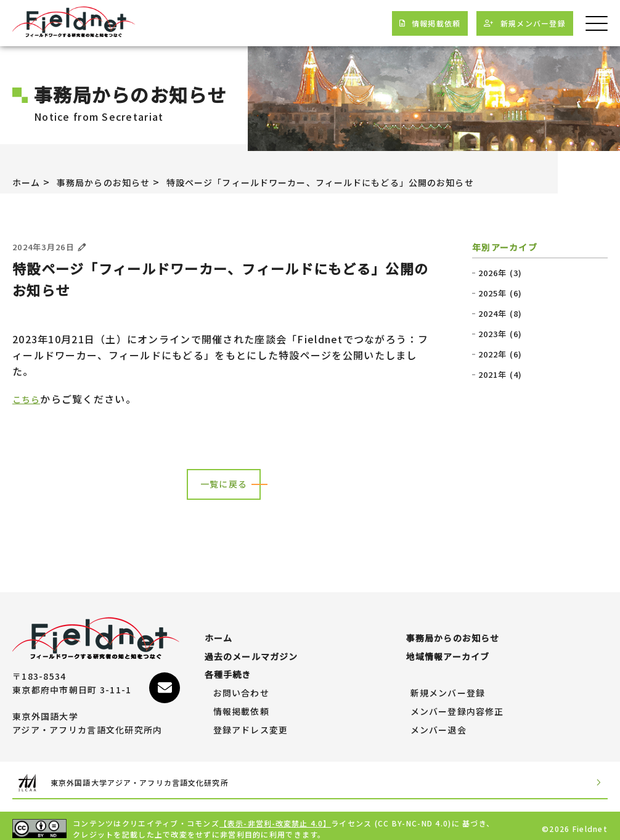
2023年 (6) (501, 334)
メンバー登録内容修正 (458, 706)
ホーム (28, 182)
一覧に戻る (224, 484)
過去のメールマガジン (252, 651)
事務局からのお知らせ (114, 182)
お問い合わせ (242, 687)
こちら (28, 399)
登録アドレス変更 (251, 724)
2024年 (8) (501, 314)
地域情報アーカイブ (448, 651)
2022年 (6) (501, 354)
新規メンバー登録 (448, 687)
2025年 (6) (501, 293)
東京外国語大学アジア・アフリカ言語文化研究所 (155, 777)
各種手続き (228, 669)
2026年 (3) (501, 273)
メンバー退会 (439, 724)
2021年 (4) (501, 375)
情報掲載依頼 (242, 706)
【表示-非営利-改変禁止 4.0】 (276, 817)
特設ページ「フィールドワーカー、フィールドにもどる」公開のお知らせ (359, 182)
